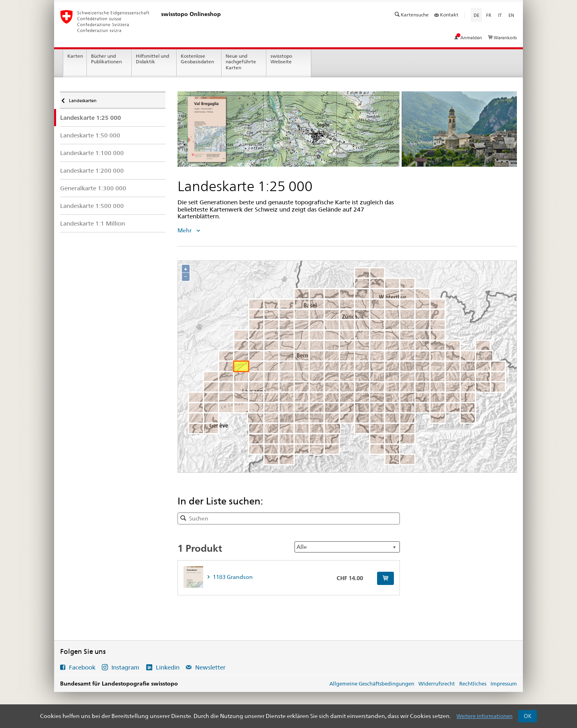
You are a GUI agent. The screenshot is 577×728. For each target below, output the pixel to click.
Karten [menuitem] (75, 56)
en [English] (511, 15)
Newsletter (210, 667)
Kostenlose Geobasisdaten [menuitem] (197, 59)
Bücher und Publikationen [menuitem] (106, 59)
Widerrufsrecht (437, 684)
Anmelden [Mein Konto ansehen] (469, 38)
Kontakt (446, 15)
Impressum (504, 684)
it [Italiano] (500, 15)
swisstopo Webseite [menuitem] (281, 59)
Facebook (82, 667)
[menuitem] (113, 118)
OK (528, 716)
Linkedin (168, 667)
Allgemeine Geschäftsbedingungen (372, 684)
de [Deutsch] (478, 15)
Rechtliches (473, 684)
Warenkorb (502, 38)
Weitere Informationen (484, 716)
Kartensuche (412, 15)
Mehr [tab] (185, 230)
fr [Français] (489, 15)
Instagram (125, 667)
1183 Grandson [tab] (232, 577)
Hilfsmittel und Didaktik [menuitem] (152, 59)
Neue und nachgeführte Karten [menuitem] (241, 62)
